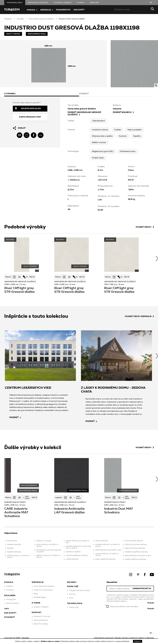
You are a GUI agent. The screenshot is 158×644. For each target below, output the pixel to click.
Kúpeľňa (137, 136)
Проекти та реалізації (43, 590)
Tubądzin (8, 19)
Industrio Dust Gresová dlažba (72, 19)
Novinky (72, 582)
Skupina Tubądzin (41, 607)
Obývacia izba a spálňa (102, 136)
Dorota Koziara (13, 603)
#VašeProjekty (40, 597)
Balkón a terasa (99, 142)
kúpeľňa (10, 548)
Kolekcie (10, 586)
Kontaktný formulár (42, 616)
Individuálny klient (15, 3)
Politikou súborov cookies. (51, 641)
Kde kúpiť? (79, 10)
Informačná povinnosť (104, 638)
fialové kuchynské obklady (136, 544)
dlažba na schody (44, 541)
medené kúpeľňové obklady (136, 552)
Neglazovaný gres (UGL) (103, 151)
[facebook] (34, 135)
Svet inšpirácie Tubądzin (44, 586)
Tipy (7, 609)
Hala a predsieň (134, 130)
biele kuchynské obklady (135, 548)
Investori (81, 3)
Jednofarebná (98, 121)
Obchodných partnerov (38, 3)
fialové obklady (102, 541)
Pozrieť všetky (145, 227)
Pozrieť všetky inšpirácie (139, 316)
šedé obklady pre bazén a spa (138, 556)
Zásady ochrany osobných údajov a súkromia (134, 638)
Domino (72, 594)
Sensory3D (74, 607)
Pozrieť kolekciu (123, 112)
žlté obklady (12, 541)
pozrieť (15, 417)
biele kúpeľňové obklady (105, 559)
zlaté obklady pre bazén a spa (108, 550)
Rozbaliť (151, 603)
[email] (20, 135)
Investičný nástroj (100, 130)
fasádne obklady (14, 552)
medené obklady (14, 544)
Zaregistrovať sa (142, 589)
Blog (36, 594)
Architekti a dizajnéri (63, 3)
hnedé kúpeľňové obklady (136, 559)
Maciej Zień (11, 600)
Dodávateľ (94, 3)
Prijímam (138, 641)
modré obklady (72, 559)
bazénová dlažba (73, 552)
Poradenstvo (63, 10)
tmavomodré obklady (134, 541)
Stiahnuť (10, 617)
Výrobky (20, 19)
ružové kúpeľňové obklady (77, 555)
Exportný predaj (41, 624)
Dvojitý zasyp (98, 158)
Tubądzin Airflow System (80, 590)
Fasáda (118, 130)
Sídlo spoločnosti (41, 620)
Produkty (10, 590)
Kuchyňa (123, 136)
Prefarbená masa (128, 151)
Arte (71, 598)
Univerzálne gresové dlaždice (41, 19)
